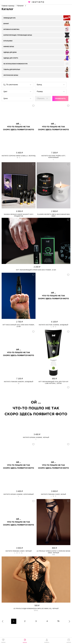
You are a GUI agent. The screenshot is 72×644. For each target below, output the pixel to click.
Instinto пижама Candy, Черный (19, 551)
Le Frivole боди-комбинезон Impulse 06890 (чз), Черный (36, 608)
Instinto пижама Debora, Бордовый (19, 382)
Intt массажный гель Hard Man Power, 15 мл (19, 326)
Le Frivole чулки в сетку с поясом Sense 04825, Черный (53, 552)
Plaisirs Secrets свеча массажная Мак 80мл (53, 215)
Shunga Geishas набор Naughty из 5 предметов (19, 215)
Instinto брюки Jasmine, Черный (36, 437)
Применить (60, 99)
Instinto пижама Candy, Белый (53, 494)
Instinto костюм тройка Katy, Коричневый (53, 157)
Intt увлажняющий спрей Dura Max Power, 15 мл (36, 270)
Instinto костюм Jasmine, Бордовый (53, 325)
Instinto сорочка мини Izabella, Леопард (19, 156)
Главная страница (8, 6)
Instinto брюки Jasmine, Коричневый (19, 494)
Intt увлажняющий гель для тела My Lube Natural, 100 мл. (53, 382)
